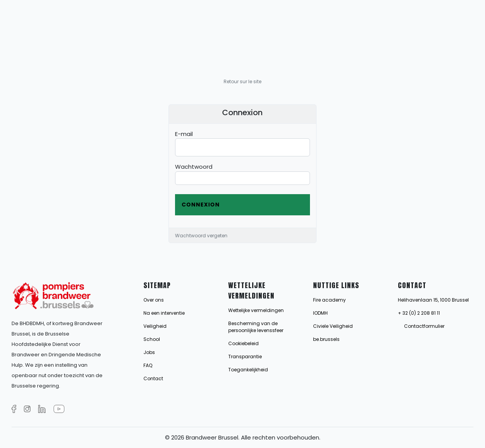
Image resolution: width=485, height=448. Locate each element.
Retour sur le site (242, 81)
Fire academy (329, 300)
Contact (153, 378)
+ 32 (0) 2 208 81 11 (419, 313)
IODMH (320, 313)
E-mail (184, 134)
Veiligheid (155, 326)
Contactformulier (424, 326)
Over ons (154, 300)
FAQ (148, 365)
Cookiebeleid (243, 343)
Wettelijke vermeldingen (256, 310)
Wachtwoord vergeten (201, 236)
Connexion (201, 205)
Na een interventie (164, 313)
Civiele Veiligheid (333, 326)
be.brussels (326, 339)
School (152, 339)
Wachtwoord (194, 167)
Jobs (149, 352)
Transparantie (245, 357)
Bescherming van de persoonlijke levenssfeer (256, 327)
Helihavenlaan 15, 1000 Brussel (433, 300)
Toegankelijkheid (248, 370)
